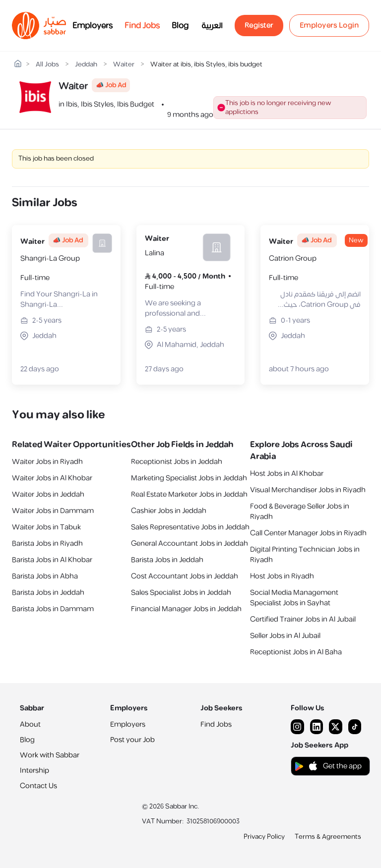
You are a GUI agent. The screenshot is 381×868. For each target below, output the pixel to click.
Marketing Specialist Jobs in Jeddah (189, 478)
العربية (212, 26)
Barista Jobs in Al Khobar (52, 560)
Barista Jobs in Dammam (53, 609)
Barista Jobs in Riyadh (47, 544)
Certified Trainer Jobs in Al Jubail (303, 619)
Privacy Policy (264, 837)
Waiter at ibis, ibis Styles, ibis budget (206, 65)
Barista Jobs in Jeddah (48, 593)
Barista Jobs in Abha (45, 576)
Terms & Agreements (328, 837)
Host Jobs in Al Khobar (287, 474)
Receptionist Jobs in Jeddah (177, 462)
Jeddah (86, 65)
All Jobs (47, 65)
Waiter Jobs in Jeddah (48, 494)
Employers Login (329, 26)
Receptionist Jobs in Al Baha (296, 652)
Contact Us (38, 786)
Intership (34, 771)
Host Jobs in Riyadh (282, 576)
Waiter (124, 65)
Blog (180, 26)
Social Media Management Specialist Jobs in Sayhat (294, 598)
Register (259, 26)
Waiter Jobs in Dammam (53, 511)
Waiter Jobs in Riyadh (47, 462)
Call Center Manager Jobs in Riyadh (308, 533)
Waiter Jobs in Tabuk (46, 527)
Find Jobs (142, 26)
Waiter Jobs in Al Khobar (52, 478)
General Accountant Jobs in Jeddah (190, 544)
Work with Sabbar (50, 755)
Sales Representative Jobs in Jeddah (190, 527)
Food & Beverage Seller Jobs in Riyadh (300, 512)
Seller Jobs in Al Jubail (285, 636)
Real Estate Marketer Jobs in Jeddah (189, 494)
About (30, 724)
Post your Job (132, 740)
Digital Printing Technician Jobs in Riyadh (305, 555)
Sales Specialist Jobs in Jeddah (181, 593)
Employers (93, 26)
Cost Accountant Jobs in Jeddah (185, 576)
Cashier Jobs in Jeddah (169, 511)
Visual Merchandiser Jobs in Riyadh (308, 490)
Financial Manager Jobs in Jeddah (186, 609)
